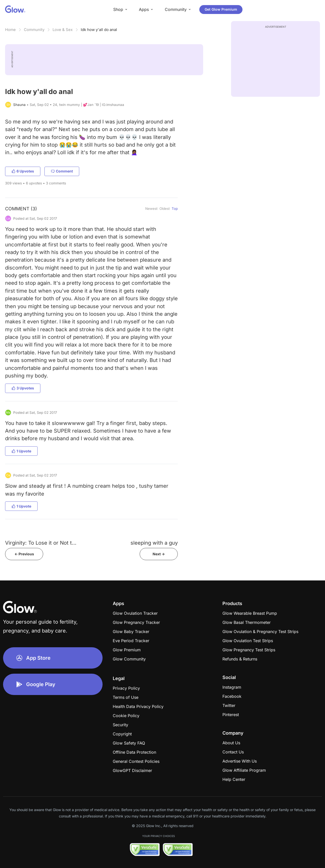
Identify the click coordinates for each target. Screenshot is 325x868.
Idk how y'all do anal (99, 30)
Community (34, 30)
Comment (62, 171)
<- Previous (24, 554)
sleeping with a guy (154, 543)
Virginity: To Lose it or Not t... (41, 543)
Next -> (159, 554)
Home (10, 30)
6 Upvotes (23, 171)
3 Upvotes (23, 388)
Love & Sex (63, 30)
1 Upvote (21, 451)
